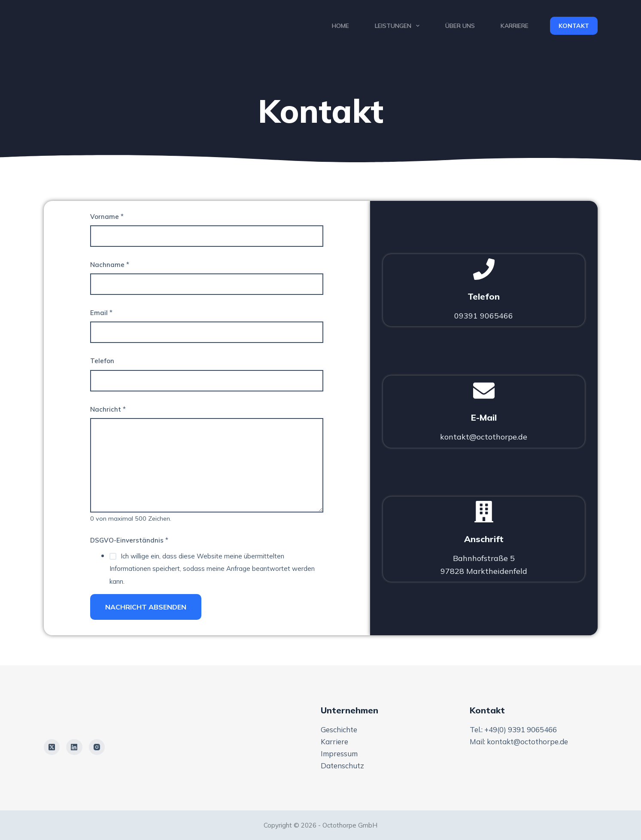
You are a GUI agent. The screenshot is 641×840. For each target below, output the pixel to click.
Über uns (460, 26)
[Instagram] (97, 747)
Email (101, 313)
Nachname (110, 265)
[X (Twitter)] (52, 747)
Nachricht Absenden (146, 607)
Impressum (339, 754)
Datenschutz (342, 766)
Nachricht (108, 409)
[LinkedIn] (74, 747)
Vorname (107, 217)
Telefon (102, 361)
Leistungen (399, 26)
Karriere (515, 26)
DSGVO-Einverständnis (129, 540)
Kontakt (574, 26)
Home (340, 26)
